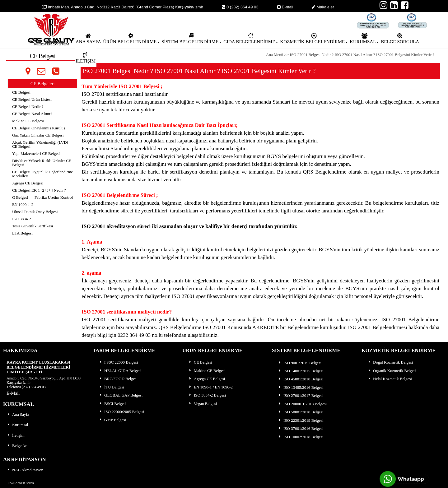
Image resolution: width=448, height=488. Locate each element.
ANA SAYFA (88, 39)
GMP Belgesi (112, 420)
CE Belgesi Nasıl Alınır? (32, 114)
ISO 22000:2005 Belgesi (121, 412)
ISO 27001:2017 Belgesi (301, 395)
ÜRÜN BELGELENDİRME (131, 39)
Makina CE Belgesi (28, 121)
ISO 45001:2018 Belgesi (301, 379)
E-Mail (13, 393)
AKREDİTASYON (25, 460)
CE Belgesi (21, 92)
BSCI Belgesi (112, 404)
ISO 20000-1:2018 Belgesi (302, 404)
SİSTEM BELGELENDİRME (191, 39)
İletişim (16, 435)
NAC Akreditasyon (25, 470)
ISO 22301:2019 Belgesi (301, 420)
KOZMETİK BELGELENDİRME (314, 39)
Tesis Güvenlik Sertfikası (33, 226)
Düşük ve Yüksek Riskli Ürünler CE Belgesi (42, 163)
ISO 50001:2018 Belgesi (301, 412)
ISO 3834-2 (22, 219)
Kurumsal (17, 425)
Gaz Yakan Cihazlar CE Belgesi (38, 135)
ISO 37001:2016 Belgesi (301, 428)
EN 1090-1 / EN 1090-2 (210, 387)
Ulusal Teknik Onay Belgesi (35, 212)
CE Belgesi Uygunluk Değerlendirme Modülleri (42, 174)
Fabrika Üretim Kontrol (54, 197)
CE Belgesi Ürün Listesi (32, 99)
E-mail (285, 7)
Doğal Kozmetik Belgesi (390, 362)
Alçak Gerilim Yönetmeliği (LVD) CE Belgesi (40, 144)
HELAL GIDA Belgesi (120, 371)
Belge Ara (17, 446)
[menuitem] (88, 38)
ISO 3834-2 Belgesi (207, 395)
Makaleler (323, 7)
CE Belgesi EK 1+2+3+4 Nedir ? (39, 190)
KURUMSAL (364, 39)
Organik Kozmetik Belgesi (392, 371)
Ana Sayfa (18, 414)
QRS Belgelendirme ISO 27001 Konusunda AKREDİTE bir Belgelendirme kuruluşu (248, 327)
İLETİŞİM (86, 58)
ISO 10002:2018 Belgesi (301, 437)
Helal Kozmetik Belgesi (390, 379)
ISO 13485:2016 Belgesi (301, 387)
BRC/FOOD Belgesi (118, 379)
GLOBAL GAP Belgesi (121, 395)
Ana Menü (275, 55)
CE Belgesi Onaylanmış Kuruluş (39, 128)
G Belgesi (20, 197)
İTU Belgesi (111, 387)
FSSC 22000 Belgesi (118, 362)
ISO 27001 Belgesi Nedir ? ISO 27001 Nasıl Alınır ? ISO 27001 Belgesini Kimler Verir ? (362, 55)
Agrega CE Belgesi (28, 183)
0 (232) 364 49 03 (240, 7)
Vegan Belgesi (203, 404)
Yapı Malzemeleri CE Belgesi (36, 153)
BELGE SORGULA (400, 39)
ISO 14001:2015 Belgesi (301, 371)
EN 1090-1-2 (23, 204)
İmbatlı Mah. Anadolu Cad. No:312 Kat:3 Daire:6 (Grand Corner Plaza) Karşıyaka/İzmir (123, 7)
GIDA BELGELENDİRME (251, 39)
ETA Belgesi (22, 233)
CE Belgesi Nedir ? (28, 107)
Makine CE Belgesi (207, 371)
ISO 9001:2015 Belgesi (300, 363)
